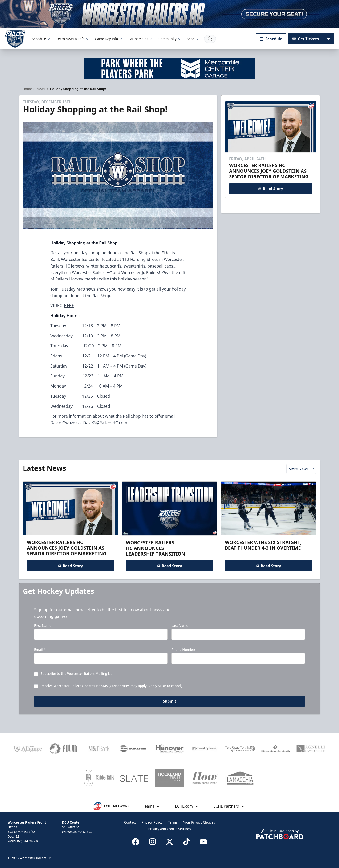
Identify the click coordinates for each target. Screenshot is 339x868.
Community (170, 39)
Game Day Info (109, 39)
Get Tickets (305, 39)
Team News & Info (73, 39)
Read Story (270, 189)
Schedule (41, 39)
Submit (170, 701)
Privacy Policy (152, 822)
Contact (130, 822)
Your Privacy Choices (199, 822)
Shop (193, 39)
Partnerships (141, 39)
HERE (69, 305)
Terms (173, 822)
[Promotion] (169, 14)
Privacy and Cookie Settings (170, 829)
